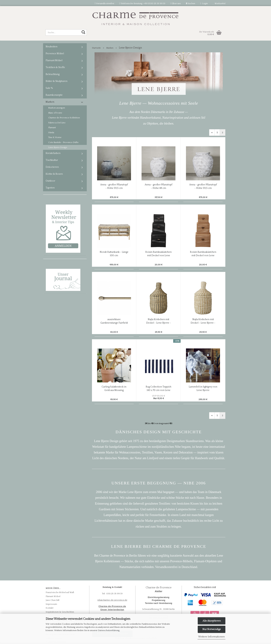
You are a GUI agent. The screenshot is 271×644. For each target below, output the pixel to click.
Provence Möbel (55, 54)
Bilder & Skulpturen (57, 81)
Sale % (49, 88)
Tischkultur (52, 160)
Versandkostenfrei (104, 3)
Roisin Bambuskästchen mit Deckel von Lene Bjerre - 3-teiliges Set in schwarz (158, 254)
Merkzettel (219, 3)
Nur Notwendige (212, 629)
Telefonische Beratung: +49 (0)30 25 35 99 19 (142, 3)
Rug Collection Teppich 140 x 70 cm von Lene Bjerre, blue (158, 389)
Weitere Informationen (211, 637)
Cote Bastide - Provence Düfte (63, 142)
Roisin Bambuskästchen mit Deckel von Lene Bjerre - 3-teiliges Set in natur (203, 254)
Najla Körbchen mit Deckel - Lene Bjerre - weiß (203, 321)
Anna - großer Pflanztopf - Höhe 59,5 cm (114, 186)
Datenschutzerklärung (109, 630)
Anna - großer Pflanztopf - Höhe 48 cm (158, 186)
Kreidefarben (53, 153)
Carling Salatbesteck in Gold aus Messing (114, 389)
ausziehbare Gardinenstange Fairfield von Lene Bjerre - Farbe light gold (114, 321)
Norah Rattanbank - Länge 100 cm (114, 254)
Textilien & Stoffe (55, 67)
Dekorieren (52, 167)
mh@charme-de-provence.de (112, 600)
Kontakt (50, 608)
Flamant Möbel (54, 60)
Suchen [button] (191, 3)
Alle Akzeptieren (212, 621)
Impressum (51, 604)
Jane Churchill (52, 600)
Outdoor (50, 181)
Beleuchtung (53, 74)
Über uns (176, 3)
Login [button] (204, 3)
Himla (51, 132)
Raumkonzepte (54, 95)
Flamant (52, 127)
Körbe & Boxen (54, 174)
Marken (50, 102)
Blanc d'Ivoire (55, 113)
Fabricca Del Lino (57, 123)
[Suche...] (83, 33)
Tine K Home (55, 137)
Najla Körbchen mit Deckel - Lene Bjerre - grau (159, 321)
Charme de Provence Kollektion (64, 118)
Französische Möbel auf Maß (60, 592)
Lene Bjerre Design (58, 147)
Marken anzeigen (57, 108)
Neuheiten (52, 47)
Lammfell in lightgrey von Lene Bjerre (203, 389)
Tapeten (50, 188)
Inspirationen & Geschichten (60, 612)
